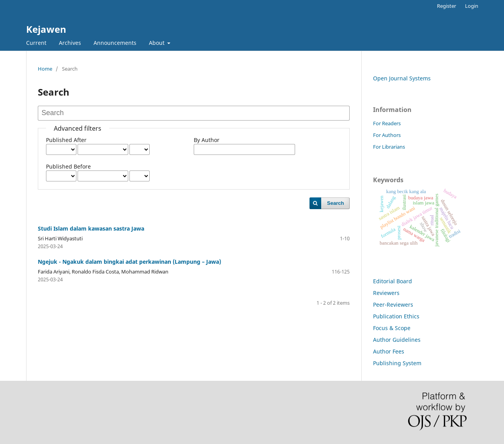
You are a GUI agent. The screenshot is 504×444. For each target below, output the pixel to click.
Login (472, 6)
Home (45, 69)
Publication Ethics (396, 316)
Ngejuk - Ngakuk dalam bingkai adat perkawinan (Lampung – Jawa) (129, 262)
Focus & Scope (392, 328)
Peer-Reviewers (393, 305)
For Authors (387, 135)
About (157, 43)
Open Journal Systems (402, 78)
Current (36, 43)
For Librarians (389, 147)
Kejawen (46, 29)
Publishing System (397, 363)
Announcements (115, 43)
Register (447, 6)
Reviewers (386, 293)
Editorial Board (393, 281)
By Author (207, 140)
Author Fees (389, 351)
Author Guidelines (397, 340)
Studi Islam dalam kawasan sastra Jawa (91, 228)
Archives (70, 43)
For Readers (387, 123)
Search (335, 203)
